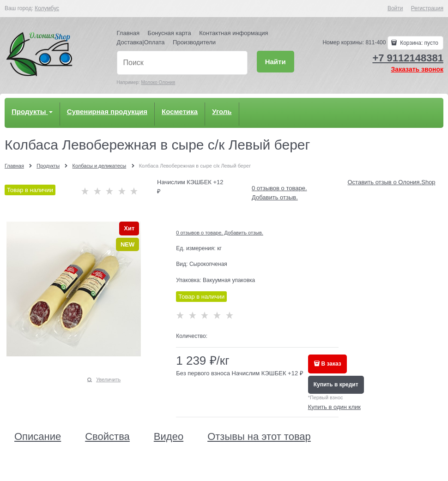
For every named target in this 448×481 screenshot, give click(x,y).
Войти (395, 8)
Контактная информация (233, 33)
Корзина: (418, 43)
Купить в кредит (336, 385)
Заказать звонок (417, 69)
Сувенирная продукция (107, 111)
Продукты (32, 111)
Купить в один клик (334, 407)
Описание (38, 437)
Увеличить (108, 379)
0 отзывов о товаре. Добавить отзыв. (220, 233)
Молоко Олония (158, 82)
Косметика (180, 111)
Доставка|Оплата (141, 42)
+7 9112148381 (408, 58)
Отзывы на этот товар (259, 437)
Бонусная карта (170, 33)
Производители (194, 42)
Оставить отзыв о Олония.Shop (392, 182)
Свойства (107, 437)
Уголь (222, 111)
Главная (128, 33)
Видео (169, 437)
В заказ (331, 364)
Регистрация (427, 8)
